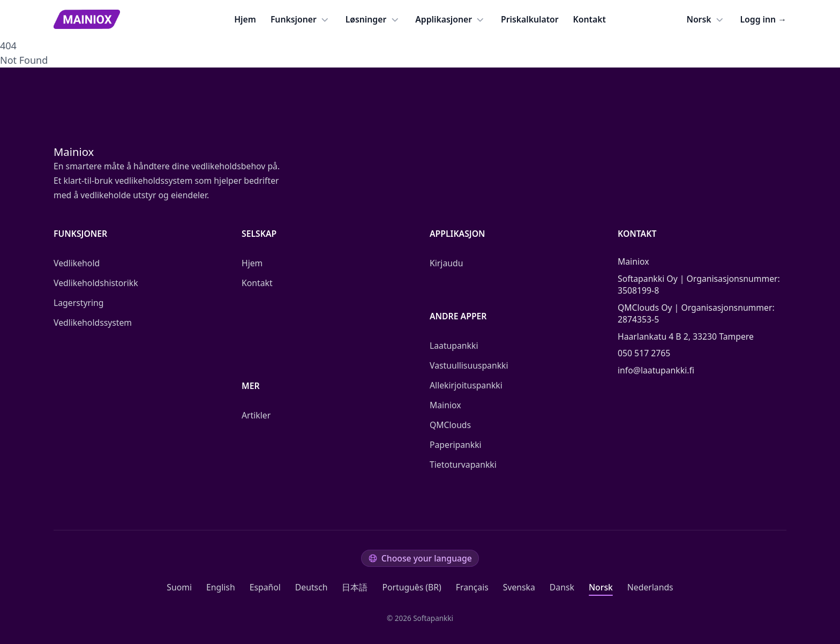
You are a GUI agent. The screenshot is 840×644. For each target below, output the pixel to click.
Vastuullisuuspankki (469, 365)
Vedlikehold (77, 263)
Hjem (245, 19)
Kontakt (590, 19)
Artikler (256, 415)
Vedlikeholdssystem (93, 323)
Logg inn (763, 19)
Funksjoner (301, 20)
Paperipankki (456, 445)
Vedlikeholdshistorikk (96, 283)
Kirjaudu (446, 263)
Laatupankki (454, 346)
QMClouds (450, 425)
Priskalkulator (530, 19)
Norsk (706, 20)
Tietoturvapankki (463, 465)
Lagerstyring (78, 303)
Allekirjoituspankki (466, 385)
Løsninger (373, 20)
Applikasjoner (451, 20)
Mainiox (445, 405)
